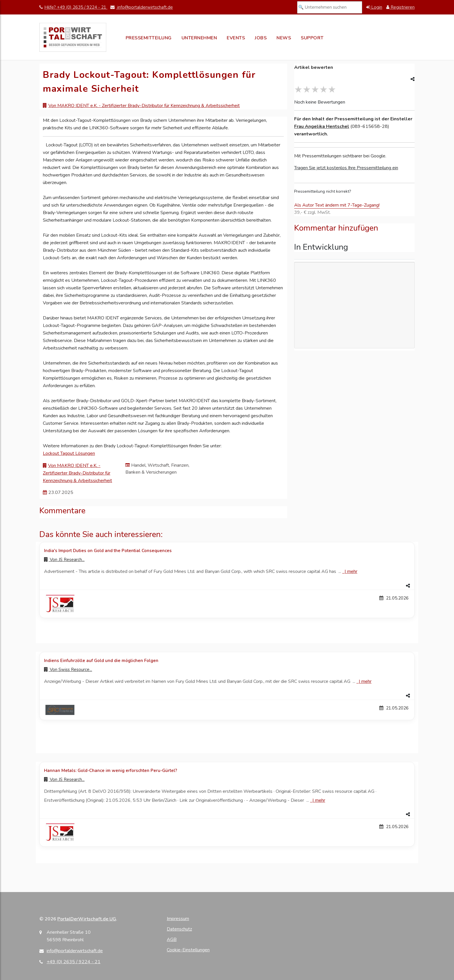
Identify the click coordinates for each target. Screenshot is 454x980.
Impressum (178, 919)
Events (236, 38)
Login (374, 7)
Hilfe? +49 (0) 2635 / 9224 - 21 (73, 7)
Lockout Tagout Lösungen (69, 453)
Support (312, 38)
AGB (172, 939)
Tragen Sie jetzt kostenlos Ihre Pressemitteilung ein (346, 168)
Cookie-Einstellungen (188, 950)
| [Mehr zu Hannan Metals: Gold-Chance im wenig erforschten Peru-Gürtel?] (318, 800)
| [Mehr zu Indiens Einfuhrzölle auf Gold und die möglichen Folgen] (364, 681)
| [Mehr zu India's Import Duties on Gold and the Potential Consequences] (350, 571)
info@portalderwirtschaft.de (142, 7)
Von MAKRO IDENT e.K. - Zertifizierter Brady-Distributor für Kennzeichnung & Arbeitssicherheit (144, 106)
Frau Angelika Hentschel (322, 126)
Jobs (261, 38)
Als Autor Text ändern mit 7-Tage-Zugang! (337, 205)
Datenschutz (179, 929)
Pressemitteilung (149, 38)
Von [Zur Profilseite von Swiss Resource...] (68, 670)
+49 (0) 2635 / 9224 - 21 (74, 962)
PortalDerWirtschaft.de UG (87, 919)
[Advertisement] (354, 305)
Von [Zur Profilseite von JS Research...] (64, 560)
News (284, 38)
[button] (227, 586)
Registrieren (400, 7)
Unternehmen (199, 38)
